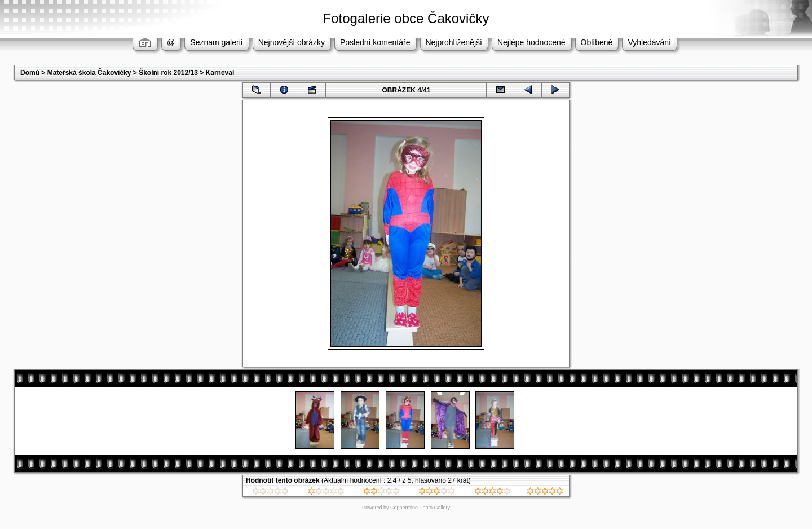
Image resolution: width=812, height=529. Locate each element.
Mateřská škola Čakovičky (89, 73)
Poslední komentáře (375, 42)
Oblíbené (597, 42)
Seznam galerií (216, 42)
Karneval (220, 73)
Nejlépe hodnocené (531, 42)
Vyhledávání (649, 42)
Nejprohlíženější (454, 42)
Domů (30, 73)
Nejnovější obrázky (292, 42)
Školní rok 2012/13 (168, 73)
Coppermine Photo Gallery (420, 508)
